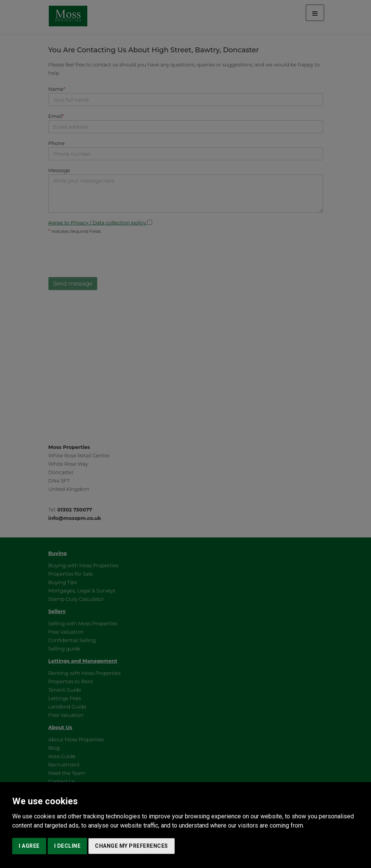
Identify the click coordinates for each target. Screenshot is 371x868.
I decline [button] (67, 846)
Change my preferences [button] (132, 846)
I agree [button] (29, 846)
